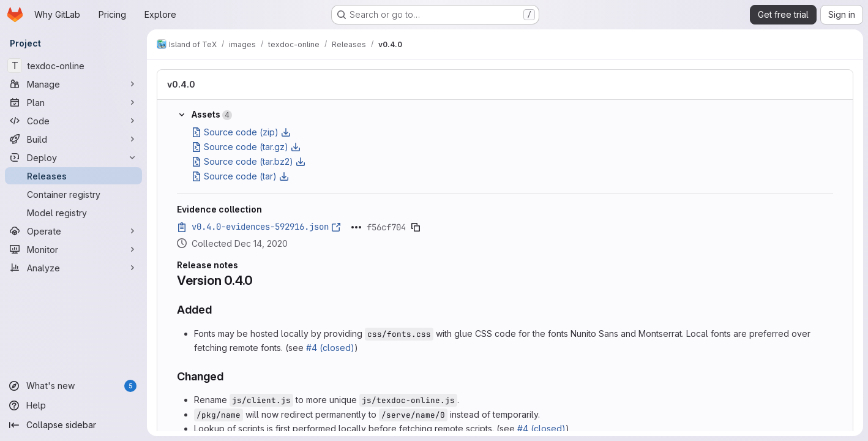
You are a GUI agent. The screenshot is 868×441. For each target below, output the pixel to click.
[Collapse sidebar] (73, 425)
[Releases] (73, 176)
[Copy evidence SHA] (416, 227)
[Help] (73, 405)
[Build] (73, 139)
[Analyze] (73, 268)
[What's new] (73, 386)
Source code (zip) (241, 132)
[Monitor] (73, 249)
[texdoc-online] (73, 66)
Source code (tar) (240, 176)
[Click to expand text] (356, 227)
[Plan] (73, 102)
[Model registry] (73, 213)
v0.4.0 (181, 84)
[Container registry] (73, 194)
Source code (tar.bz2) (249, 161)
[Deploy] (73, 157)
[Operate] (73, 231)
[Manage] (73, 84)
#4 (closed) (330, 348)
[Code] (73, 121)
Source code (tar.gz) (246, 147)
